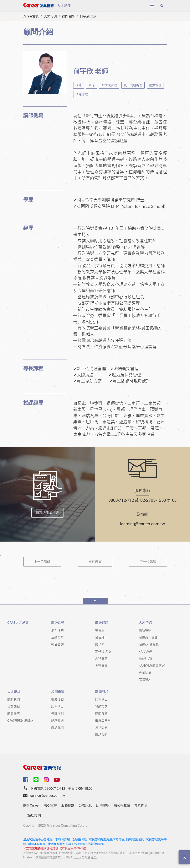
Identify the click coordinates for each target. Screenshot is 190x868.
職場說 (100, 630)
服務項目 (57, 706)
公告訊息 (85, 805)
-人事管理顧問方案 (152, 665)
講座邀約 (57, 720)
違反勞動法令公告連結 (38, 839)
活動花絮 (57, 637)
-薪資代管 (146, 658)
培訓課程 (14, 706)
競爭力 (100, 644)
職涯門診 (102, 692)
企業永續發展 (96, 844)
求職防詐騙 (63, 839)
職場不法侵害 (37, 844)
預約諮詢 (101, 706)
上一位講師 (42, 562)
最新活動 (57, 630)
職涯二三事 (103, 720)
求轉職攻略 (103, 651)
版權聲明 (103, 805)
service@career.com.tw (47, 796)
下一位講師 (148, 562)
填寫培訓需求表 (47, 513)
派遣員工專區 (148, 637)
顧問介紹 (101, 713)
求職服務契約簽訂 (60, 844)
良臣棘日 (101, 637)
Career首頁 (31, 16)
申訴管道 (79, 844)
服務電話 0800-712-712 (48, 789)
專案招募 (145, 672)
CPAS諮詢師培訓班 (20, 720)
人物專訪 (101, 658)
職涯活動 (58, 622)
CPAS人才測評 (18, 622)
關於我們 (14, 699)
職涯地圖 (57, 699)
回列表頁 (95, 562)
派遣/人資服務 (149, 644)
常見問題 (101, 727)
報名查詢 (57, 644)
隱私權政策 (122, 805)
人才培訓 (50, 16)
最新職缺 (145, 630)
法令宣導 (50, 805)
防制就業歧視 (135, 839)
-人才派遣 (146, 651)
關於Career (32, 805)
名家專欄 (101, 665)
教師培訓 (57, 713)
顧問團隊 (68, 16)
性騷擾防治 (80, 839)
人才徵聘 (145, 622)
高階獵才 (145, 679)
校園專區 (58, 692)
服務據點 (68, 805)
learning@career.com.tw (143, 524)
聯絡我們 (57, 727)
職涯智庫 (102, 622)
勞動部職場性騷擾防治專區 (107, 839)
